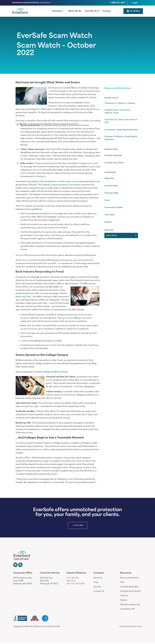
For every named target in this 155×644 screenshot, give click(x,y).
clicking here (90, 255)
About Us (98, 579)
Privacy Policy (125, 628)
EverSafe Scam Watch (55, 36)
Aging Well (109, 178)
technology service (85, 264)
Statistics (108, 222)
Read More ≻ (46, 3)
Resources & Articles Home (118, 88)
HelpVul (124, 601)
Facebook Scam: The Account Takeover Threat (117, 111)
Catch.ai (124, 597)
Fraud (107, 200)
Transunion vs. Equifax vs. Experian (120, 103)
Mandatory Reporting (130, 606)
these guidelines (34, 209)
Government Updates (114, 207)
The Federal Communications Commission (59, 185)
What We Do (75, 11)
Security (97, 588)
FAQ (122, 583)
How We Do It (92, 11)
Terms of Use (137, 628)
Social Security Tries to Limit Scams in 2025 (121, 121)
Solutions (59, 11)
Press (96, 583)
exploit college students (48, 372)
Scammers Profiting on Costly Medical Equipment (121, 138)
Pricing (107, 11)
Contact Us (99, 592)
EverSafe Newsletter (113, 155)
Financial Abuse (111, 186)
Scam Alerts (110, 215)
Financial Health (111, 193)
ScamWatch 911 (128, 610)
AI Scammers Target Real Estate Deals (121, 130)
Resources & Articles (130, 579)
